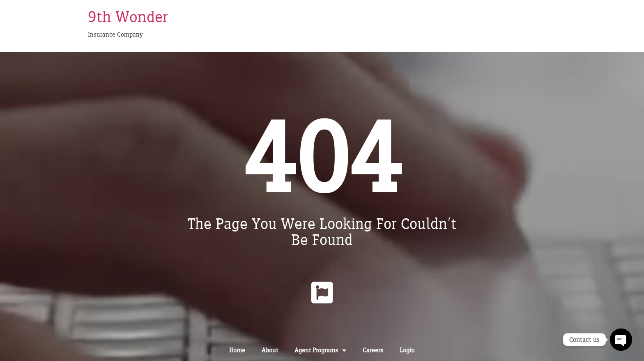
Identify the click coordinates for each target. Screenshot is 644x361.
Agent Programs (320, 350)
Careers (373, 350)
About (270, 350)
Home (237, 350)
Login (407, 350)
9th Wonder (128, 16)
